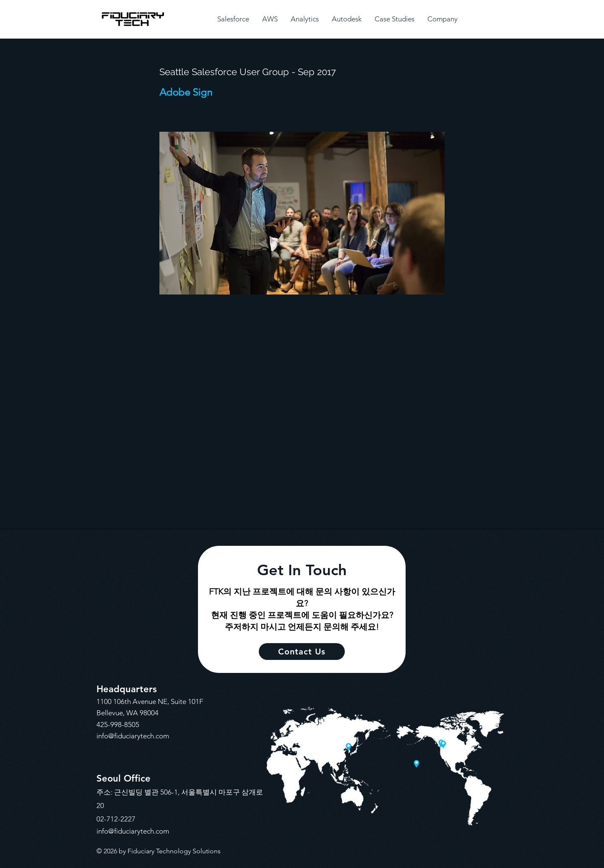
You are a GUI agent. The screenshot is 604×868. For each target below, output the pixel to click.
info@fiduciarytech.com (133, 736)
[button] (233, 19)
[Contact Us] (302, 652)
